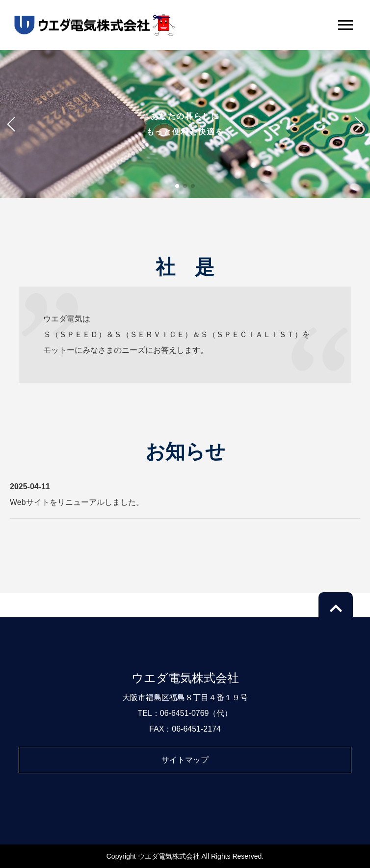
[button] (177, 186)
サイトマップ (185, 760)
